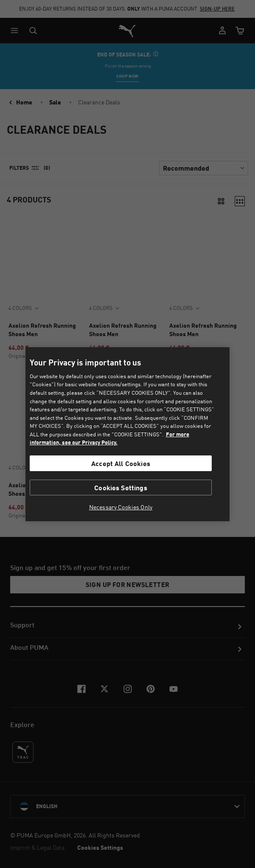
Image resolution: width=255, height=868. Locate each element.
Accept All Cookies (121, 463)
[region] (127, 434)
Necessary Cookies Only (121, 507)
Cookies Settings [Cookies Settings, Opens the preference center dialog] (121, 487)
